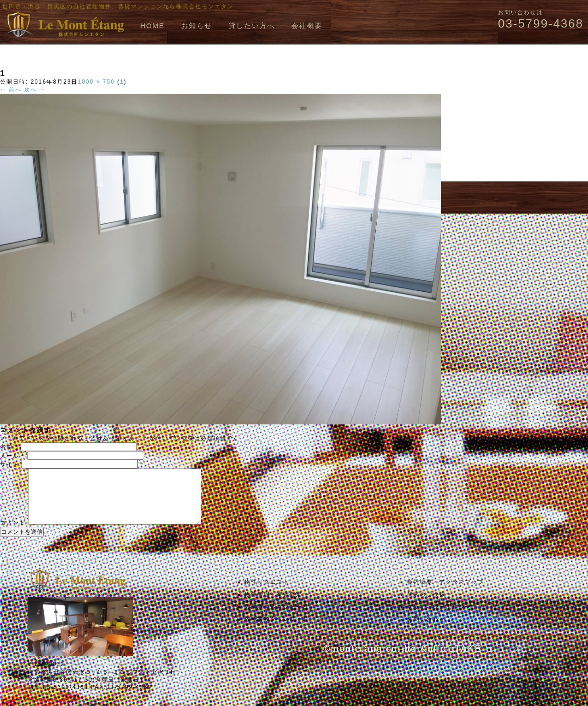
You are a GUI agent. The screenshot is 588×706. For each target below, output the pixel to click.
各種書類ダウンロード (277, 630)
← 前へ (11, 90)
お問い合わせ (426, 630)
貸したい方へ (252, 25)
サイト (10, 464)
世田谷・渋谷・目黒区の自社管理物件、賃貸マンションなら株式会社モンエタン (118, 6)
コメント (13, 534)
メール (12, 456)
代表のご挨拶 (426, 605)
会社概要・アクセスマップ (446, 593)
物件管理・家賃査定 (273, 605)
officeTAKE (454, 660)
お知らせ (197, 25)
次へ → (35, 90)
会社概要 (307, 25)
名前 (9, 447)
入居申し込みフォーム (277, 618)
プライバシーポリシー (439, 618)
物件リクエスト (267, 593)
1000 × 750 (96, 82)
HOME (152, 25)
